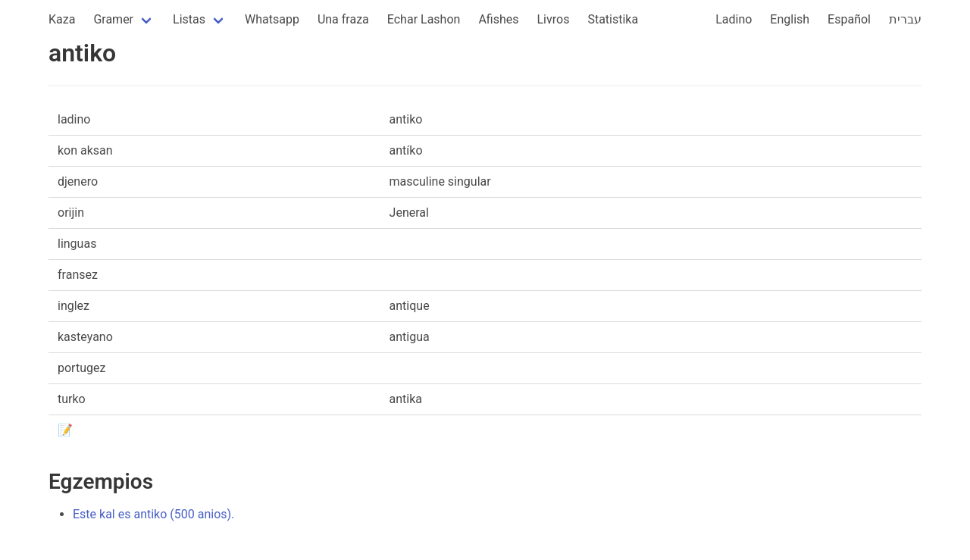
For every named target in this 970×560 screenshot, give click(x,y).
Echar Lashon (424, 19)
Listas (189, 19)
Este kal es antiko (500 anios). (153, 514)
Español (849, 19)
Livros (554, 19)
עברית (905, 19)
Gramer (113, 19)
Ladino (734, 19)
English (790, 19)
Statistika (613, 19)
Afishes (498, 19)
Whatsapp (272, 19)
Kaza (62, 19)
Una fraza (343, 19)
